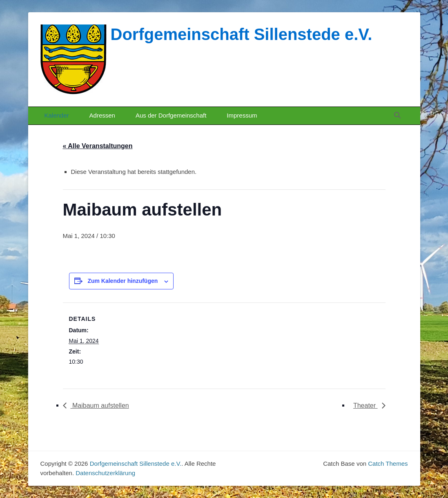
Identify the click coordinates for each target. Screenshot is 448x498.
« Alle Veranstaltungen (98, 146)
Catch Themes (388, 464)
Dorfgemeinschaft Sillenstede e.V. (242, 34)
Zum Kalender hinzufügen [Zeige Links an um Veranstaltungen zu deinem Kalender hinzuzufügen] (123, 281)
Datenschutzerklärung (105, 473)
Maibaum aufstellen (100, 406)
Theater (366, 406)
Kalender (57, 115)
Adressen (102, 115)
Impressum (242, 115)
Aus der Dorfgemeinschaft (171, 115)
